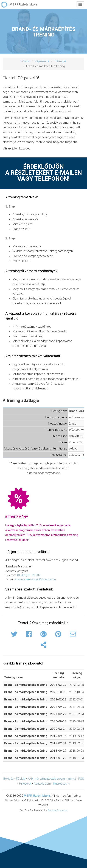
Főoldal (25, 61)
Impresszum (61, 784)
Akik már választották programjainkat (52, 779)
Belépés (8, 779)
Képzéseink (42, 61)
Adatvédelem (42, 784)
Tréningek (60, 61)
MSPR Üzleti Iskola (37, 796)
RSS (81, 779)
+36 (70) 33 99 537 (29, 575)
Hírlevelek (25, 784)
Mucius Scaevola (58, 811)
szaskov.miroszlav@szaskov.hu (35, 579)
